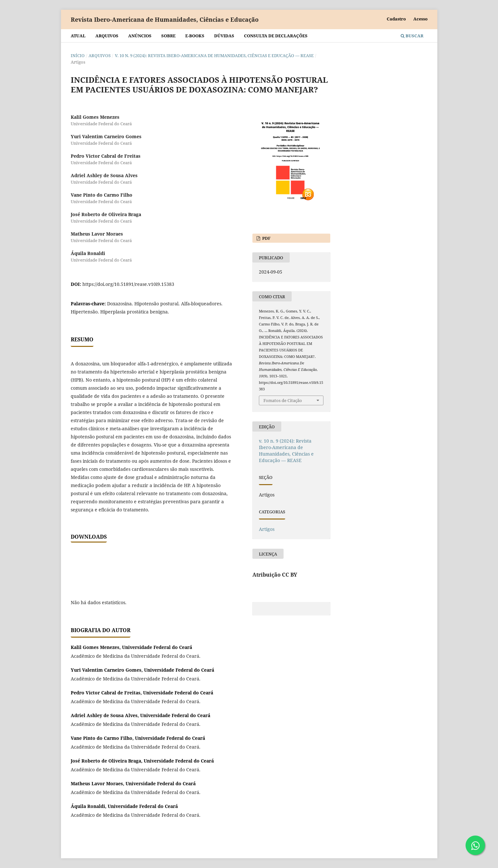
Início (78, 55)
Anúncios (140, 36)
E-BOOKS (195, 36)
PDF (266, 238)
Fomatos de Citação (283, 400)
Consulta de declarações (276, 36)
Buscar (412, 36)
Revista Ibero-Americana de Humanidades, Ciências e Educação (165, 19)
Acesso (420, 19)
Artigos (267, 529)
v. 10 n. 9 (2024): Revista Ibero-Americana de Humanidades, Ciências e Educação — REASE (214, 55)
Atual (78, 36)
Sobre (168, 36)
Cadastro (396, 19)
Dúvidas (224, 36)
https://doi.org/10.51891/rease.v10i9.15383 (128, 284)
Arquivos (107, 36)
